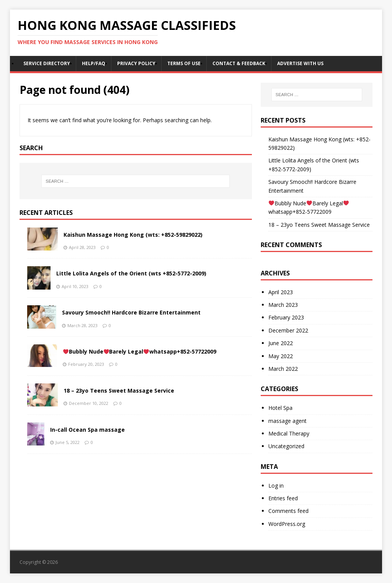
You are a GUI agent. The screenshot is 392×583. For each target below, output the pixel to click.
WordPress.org (287, 524)
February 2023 (286, 317)
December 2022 (288, 330)
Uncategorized (286, 446)
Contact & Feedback (239, 63)
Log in (276, 486)
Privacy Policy (136, 63)
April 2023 (281, 292)
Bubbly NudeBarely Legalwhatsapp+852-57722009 (140, 351)
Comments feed (288, 511)
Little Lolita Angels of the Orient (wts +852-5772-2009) (131, 273)
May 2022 (281, 356)
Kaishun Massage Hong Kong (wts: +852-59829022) (133, 235)
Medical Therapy (289, 433)
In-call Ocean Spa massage (87, 430)
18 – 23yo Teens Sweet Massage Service (119, 391)
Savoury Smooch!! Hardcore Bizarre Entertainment (131, 312)
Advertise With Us (300, 63)
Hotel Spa (280, 408)
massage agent (287, 421)
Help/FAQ (94, 63)
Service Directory (47, 63)
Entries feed (283, 498)
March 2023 (283, 305)
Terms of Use (184, 63)
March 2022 (283, 369)
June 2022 (281, 343)
